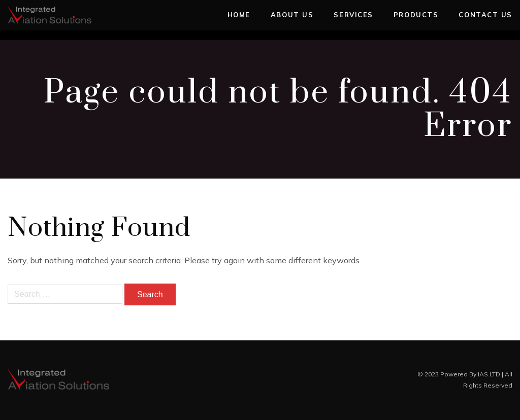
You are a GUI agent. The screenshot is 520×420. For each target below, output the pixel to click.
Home (239, 15)
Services (353, 15)
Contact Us (485, 15)
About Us (292, 15)
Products (416, 15)
